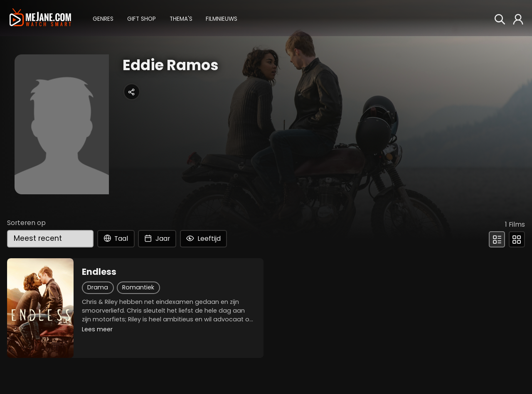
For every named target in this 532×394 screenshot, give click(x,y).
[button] (103, 18)
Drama (98, 287)
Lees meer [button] (97, 329)
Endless (99, 272)
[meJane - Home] (40, 18)
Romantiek (138, 287)
